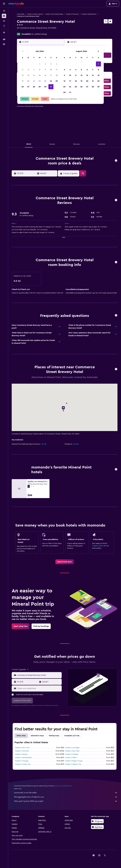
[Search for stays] (4, 16)
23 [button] (45, 81)
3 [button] (51, 64)
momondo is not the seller (66, 793)
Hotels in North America (35, 14)
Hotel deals (21, 14)
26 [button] (23, 87)
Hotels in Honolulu (22, 751)
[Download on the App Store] (97, 827)
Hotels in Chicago (22, 761)
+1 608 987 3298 (24, 31)
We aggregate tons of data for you (66, 797)
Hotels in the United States (54, 14)
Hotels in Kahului (21, 754)
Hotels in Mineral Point (89, 14)
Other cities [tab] (21, 736)
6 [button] (28, 70)
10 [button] (51, 70)
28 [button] (34, 87)
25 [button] (57, 81)
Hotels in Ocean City (23, 764)
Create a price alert (99, 546)
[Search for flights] (4, 11)
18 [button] (57, 75)
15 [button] (40, 75)
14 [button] (34, 75)
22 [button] (40, 81)
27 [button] (28, 87)
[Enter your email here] (39, 688)
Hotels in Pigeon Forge (74, 761)
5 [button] (23, 70)
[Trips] (4, 33)
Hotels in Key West (72, 751)
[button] (4, 4)
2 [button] (45, 64)
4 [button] (57, 64)
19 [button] (23, 81)
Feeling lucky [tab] (54, 736)
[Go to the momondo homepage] (16, 4)
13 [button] (28, 75)
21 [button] (34, 81)
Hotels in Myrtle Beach (24, 758)
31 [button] (51, 87)
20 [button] (28, 81)
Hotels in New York (22, 748)
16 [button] (45, 75)
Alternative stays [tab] (37, 736)
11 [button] (57, 70)
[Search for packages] (4, 26)
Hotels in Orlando (72, 754)
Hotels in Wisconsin (72, 14)
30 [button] (45, 87)
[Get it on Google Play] (97, 821)
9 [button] (45, 70)
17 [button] (51, 75)
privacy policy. (54, 705)
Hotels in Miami (71, 758)
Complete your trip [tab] (72, 736)
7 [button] (34, 70)
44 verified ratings (39, 34)
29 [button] (40, 87)
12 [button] (23, 75)
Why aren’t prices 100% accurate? (66, 801)
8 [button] (40, 70)
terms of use (42, 705)
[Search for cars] (4, 21)
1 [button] (40, 64)
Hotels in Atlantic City (73, 764)
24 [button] (51, 81)
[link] (65, 562)
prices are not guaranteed (63, 786)
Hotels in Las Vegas (72, 748)
